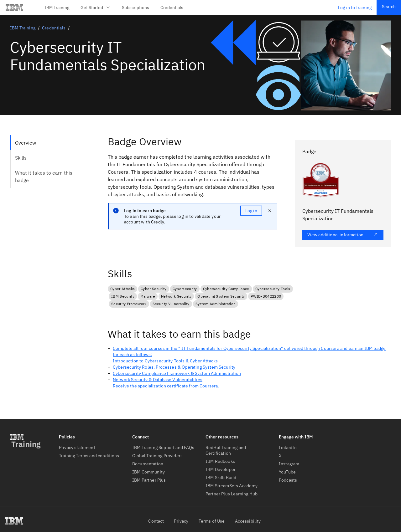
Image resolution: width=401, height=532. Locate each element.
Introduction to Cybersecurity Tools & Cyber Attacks (165, 361)
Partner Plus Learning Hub (232, 494)
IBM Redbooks (220, 461)
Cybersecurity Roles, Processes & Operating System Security (174, 367)
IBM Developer (221, 469)
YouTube (287, 472)
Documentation (148, 464)
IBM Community (148, 472)
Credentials (172, 8)
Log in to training (355, 8)
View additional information (343, 235)
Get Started (96, 8)
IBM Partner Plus (149, 480)
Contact (156, 521)
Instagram (289, 464)
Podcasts (288, 480)
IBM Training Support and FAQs (163, 448)
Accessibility (248, 521)
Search (389, 7)
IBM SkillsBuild (221, 478)
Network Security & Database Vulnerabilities (158, 380)
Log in (251, 211)
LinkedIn (288, 448)
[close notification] (270, 211)
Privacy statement (77, 448)
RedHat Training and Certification (226, 450)
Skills (21, 158)
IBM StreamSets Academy (232, 486)
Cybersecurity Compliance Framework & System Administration (177, 373)
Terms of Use (212, 521)
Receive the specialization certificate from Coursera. (166, 386)
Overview (26, 143)
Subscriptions (135, 8)
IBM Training (57, 8)
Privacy (181, 521)
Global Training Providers (157, 456)
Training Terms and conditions (89, 456)
